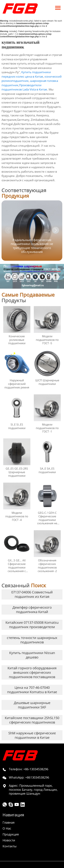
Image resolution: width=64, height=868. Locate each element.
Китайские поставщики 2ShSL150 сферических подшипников (32, 720)
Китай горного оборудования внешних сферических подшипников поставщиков (32, 672)
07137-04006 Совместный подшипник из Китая (32, 594)
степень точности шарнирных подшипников (32, 640)
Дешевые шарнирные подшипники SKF (32, 705)
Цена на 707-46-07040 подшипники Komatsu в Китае (32, 690)
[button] (56, 230)
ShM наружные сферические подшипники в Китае (32, 735)
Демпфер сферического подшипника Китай (32, 610)
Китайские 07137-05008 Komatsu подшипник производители (32, 625)
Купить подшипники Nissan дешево (32, 655)
